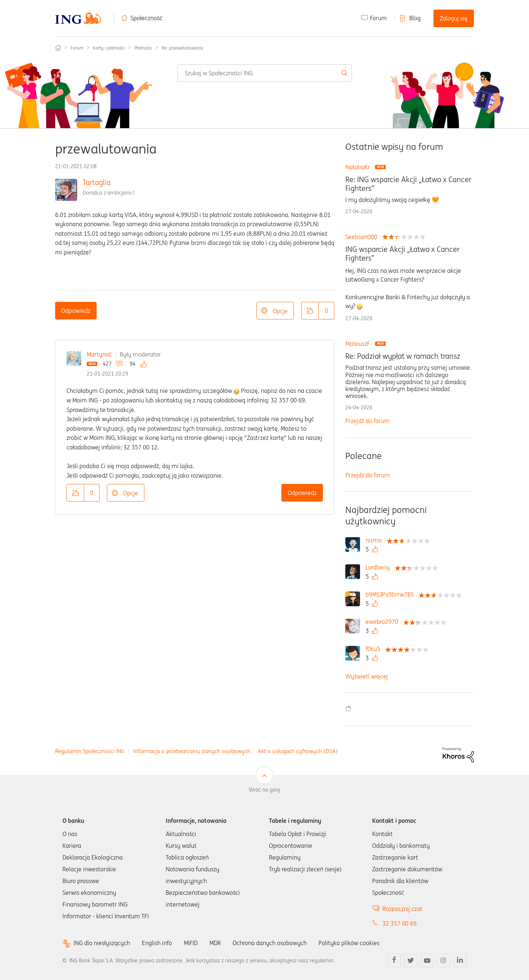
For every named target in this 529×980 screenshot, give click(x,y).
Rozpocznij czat (402, 909)
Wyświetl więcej (367, 676)
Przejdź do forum (368, 421)
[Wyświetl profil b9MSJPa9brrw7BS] (391, 594)
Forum (378, 18)
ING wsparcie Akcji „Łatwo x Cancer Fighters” (402, 254)
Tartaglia (97, 182)
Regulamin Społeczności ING (90, 751)
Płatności (143, 48)
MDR (215, 943)
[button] (310, 311)
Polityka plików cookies (349, 943)
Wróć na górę (264, 790)
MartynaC (99, 354)
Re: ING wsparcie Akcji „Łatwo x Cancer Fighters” (408, 184)
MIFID (191, 943)
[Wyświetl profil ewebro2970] (384, 622)
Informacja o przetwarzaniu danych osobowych (192, 751)
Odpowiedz (76, 311)
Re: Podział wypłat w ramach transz (403, 356)
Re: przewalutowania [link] (182, 48)
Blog (415, 18)
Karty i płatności (109, 48)
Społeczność (146, 18)
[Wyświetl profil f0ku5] (375, 649)
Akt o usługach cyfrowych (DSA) (298, 751)
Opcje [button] (280, 311)
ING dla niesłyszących (102, 943)
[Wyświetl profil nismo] (375, 540)
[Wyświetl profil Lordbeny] (379, 567)
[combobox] (264, 73)
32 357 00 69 (400, 923)
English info (157, 943)
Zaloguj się (454, 18)
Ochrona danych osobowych (270, 943)
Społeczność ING (58, 48)
